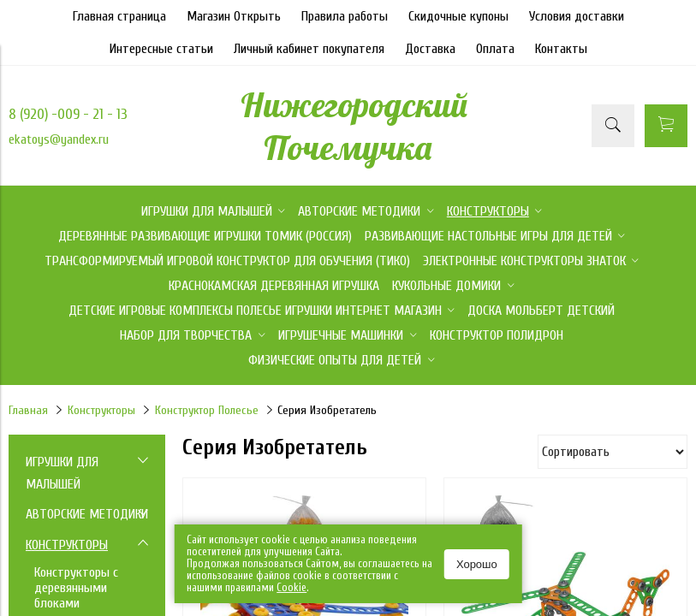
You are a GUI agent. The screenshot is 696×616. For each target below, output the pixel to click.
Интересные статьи (161, 49)
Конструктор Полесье (207, 410)
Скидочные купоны (458, 16)
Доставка (430, 49)
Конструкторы (101, 410)
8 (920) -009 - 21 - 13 (68, 114)
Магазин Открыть (234, 16)
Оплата (495, 49)
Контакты (561, 49)
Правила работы (345, 16)
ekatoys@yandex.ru (59, 139)
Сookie (291, 587)
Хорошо (477, 564)
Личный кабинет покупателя (309, 49)
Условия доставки (577, 16)
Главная (28, 410)
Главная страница (119, 16)
